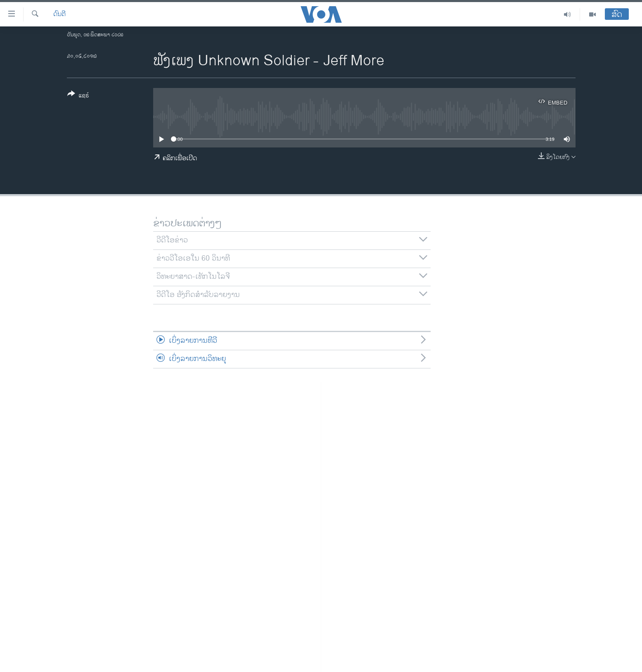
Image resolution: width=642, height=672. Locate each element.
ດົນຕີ (59, 14)
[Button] (78, 96)
